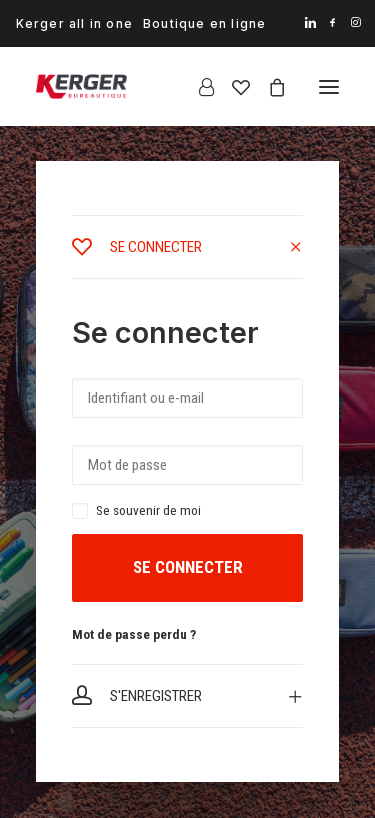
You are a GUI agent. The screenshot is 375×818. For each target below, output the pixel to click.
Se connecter (188, 567)
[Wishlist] (232, 87)
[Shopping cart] (268, 87)
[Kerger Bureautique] (81, 86)
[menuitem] (74, 23)
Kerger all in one (74, 23)
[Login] (197, 87)
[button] (310, 22)
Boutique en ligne (204, 23)
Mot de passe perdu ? (134, 634)
